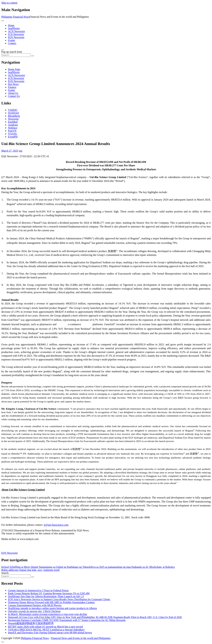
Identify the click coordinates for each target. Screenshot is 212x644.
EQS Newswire (16, 37)
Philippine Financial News (15, 17)
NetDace (13, 128)
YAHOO (13, 110)
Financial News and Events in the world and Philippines (81, 638)
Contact (12, 43)
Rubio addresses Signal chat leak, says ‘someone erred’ (31, 570)
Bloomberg (14, 116)
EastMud (13, 122)
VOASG (13, 134)
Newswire (13, 119)
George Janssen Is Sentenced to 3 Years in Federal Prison (38, 590)
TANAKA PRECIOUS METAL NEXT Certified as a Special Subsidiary (46, 630)
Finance (12, 87)
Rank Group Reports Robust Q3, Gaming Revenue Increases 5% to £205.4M (49, 593)
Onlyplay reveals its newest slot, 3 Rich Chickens (34, 611)
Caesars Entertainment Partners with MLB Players (35, 605)
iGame (12, 40)
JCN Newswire (16, 34)
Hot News (13, 84)
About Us (13, 93)
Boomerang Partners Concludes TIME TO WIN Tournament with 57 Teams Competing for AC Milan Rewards (67, 620)
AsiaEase (13, 125)
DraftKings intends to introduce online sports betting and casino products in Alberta (52, 608)
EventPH (13, 137)
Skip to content (9, 3)
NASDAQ (13, 113)
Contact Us (14, 96)
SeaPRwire (14, 28)
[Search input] (16, 55)
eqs (21, 151)
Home (11, 25)
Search (5, 573)
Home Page (14, 69)
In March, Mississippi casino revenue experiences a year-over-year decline (48, 614)
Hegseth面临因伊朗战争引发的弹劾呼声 (31, 623)
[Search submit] (33, 56)
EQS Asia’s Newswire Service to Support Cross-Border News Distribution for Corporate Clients (59, 599)
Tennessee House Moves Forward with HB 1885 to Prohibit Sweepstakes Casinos (51, 602)
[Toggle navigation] (3, 21)
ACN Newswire (16, 31)
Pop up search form (12, 52)
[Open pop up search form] (3, 50)
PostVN (12, 131)
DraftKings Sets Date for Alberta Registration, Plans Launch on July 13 (46, 596)
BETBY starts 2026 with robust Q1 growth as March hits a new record (45, 627)
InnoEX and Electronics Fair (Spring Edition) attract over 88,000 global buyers (50, 633)
